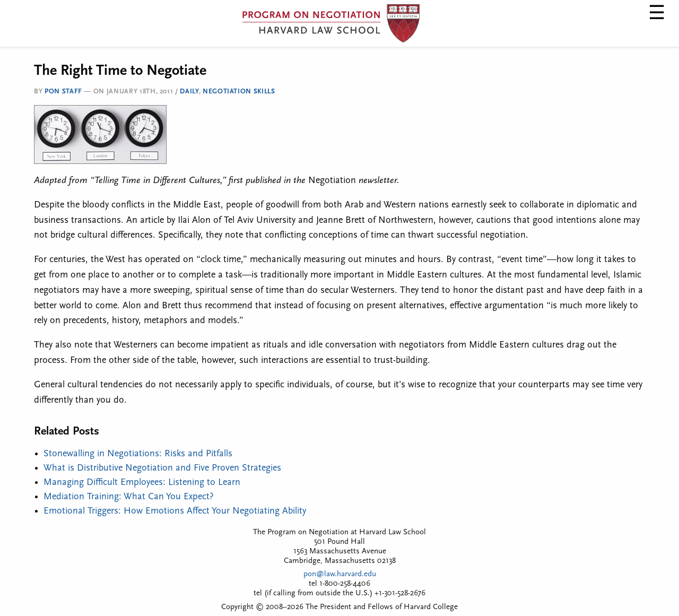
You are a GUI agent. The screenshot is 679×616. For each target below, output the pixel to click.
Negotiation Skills (239, 92)
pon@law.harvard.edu (340, 574)
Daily (189, 92)
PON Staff (63, 92)
